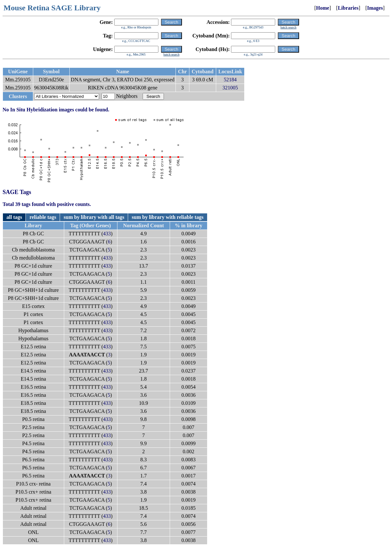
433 (107, 234)
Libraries (348, 8)
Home (323, 8)
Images (375, 8)
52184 (230, 80)
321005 (230, 88)
